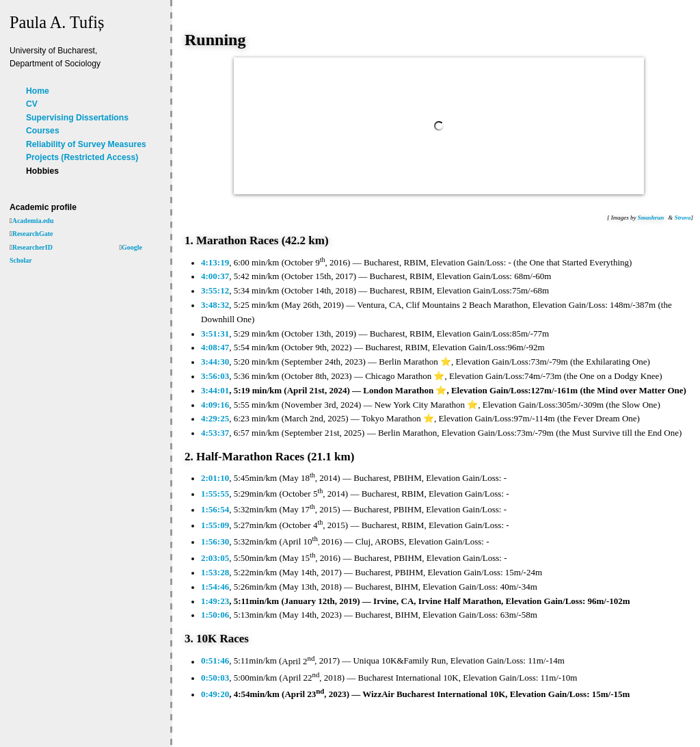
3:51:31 (215, 333)
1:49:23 (215, 601)
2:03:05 (215, 558)
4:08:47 (215, 347)
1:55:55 (215, 494)
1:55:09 (215, 525)
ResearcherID (32, 247)
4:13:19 (215, 262)
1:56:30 (215, 541)
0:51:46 (215, 661)
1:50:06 (215, 615)
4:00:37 (215, 276)
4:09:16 (215, 405)
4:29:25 (215, 418)
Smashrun (651, 218)
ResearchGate (33, 234)
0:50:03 (215, 678)
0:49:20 (215, 694)
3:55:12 (215, 290)
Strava (682, 218)
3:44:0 (213, 390)
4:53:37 (215, 433)
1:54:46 (215, 587)
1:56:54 (215, 509)
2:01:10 (215, 478)
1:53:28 (215, 572)
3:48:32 (215, 305)
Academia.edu (33, 221)
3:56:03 (215, 376)
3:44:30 (215, 362)
